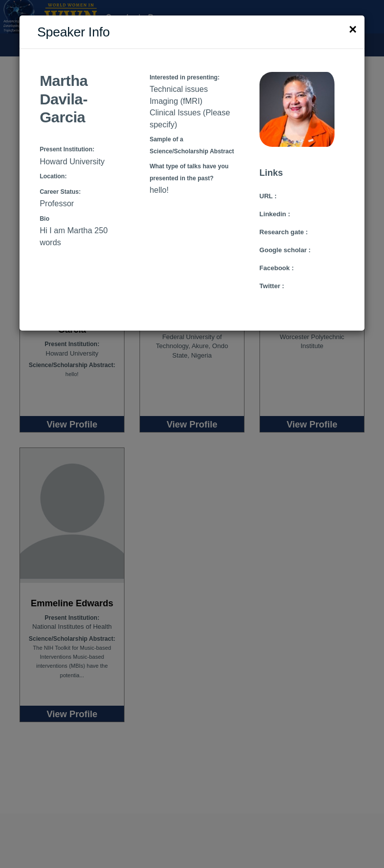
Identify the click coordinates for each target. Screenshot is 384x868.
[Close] (353, 30)
